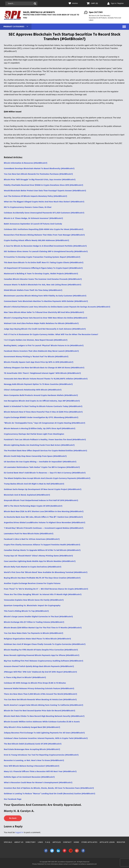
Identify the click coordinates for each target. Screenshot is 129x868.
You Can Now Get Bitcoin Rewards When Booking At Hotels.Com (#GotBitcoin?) (40, 700)
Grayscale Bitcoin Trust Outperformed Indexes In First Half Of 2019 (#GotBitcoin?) (41, 501)
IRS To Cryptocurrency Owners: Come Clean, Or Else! (28, 207)
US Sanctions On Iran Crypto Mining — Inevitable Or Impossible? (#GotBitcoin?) (40, 462)
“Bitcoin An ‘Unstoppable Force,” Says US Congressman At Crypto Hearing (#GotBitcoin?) (45, 423)
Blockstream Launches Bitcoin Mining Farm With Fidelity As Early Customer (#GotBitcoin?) (45, 296)
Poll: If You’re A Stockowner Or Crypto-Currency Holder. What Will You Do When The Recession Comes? (51, 335)
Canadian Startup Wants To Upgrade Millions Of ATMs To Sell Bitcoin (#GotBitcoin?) (42, 550)
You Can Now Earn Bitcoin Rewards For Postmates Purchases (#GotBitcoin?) (38, 174)
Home (77, 842)
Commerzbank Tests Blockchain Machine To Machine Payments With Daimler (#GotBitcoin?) (46, 301)
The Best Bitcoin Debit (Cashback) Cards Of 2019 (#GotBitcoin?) (33, 744)
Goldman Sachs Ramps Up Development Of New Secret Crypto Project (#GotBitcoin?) (43, 489)
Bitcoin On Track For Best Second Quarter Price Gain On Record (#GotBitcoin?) (39, 711)
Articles (57, 842)
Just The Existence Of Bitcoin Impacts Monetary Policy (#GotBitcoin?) (35, 196)
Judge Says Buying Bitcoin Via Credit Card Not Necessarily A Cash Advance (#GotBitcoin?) (45, 329)
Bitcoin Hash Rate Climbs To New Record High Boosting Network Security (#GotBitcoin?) (44, 716)
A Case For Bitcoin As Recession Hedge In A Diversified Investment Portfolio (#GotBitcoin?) (45, 246)
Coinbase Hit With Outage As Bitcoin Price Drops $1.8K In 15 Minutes (35, 683)
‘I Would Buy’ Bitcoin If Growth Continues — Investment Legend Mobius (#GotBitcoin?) (44, 528)
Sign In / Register (117, 3)
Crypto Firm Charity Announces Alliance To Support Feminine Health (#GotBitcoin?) (42, 545)
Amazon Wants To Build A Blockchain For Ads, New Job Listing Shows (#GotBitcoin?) (43, 285)
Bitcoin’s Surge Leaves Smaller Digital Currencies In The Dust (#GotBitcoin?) (38, 617)
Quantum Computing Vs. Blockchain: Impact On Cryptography (32, 606)
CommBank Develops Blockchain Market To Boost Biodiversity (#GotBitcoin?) (39, 169)
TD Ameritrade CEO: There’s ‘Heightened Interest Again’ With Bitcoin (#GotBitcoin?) (42, 373)
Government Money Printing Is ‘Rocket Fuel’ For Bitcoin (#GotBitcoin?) (36, 357)
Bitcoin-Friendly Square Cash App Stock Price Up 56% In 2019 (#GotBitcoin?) (39, 362)
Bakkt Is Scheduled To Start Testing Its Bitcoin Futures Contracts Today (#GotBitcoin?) (43, 406)
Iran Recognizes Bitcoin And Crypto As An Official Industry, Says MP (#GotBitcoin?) (42, 401)
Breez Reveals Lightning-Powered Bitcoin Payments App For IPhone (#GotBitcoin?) (42, 655)
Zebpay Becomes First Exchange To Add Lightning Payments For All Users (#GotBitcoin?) (44, 733)
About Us (19, 842)
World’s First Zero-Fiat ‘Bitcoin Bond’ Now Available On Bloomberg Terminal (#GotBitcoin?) (46, 572)
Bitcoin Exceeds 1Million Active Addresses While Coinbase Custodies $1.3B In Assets (42, 722)
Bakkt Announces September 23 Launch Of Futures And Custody (33, 224)
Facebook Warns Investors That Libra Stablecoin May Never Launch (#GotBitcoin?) (41, 351)
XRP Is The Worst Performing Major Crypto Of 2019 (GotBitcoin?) (33, 506)
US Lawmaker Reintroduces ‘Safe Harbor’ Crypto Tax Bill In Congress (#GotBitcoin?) (42, 467)
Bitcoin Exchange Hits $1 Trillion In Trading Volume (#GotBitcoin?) (34, 622)
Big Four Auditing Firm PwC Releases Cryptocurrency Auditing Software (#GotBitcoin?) (44, 661)
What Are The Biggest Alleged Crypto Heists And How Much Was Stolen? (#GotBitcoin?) (44, 202)
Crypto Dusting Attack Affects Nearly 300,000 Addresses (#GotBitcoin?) (36, 241)
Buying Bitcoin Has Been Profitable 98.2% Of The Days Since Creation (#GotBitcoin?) (42, 578)
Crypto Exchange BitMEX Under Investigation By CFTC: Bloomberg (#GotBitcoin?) (41, 418)
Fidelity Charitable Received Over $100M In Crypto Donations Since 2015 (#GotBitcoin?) (44, 185)
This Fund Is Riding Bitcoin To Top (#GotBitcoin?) (26, 611)
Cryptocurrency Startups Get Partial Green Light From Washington (34, 434)
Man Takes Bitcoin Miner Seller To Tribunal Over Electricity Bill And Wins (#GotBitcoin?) (44, 312)
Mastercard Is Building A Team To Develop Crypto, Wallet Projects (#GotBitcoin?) (41, 274)
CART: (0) (94, 4)
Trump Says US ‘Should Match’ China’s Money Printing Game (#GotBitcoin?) (38, 556)
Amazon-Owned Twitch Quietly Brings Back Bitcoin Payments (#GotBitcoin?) (39, 666)
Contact (67, 842)
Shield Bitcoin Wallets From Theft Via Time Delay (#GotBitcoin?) (33, 290)
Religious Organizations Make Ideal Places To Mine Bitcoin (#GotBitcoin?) (37, 639)
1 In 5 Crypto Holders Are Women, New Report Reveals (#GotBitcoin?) (36, 340)
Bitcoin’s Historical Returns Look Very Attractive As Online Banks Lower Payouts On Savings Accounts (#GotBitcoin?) (57, 307)
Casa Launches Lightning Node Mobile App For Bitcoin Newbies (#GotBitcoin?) (40, 561)
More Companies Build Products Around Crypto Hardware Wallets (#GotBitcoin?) (41, 395)
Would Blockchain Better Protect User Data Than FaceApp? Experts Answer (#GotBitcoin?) (45, 191)
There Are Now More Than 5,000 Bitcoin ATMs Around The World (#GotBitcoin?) (40, 694)
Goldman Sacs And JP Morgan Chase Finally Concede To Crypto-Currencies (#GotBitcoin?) (45, 644)
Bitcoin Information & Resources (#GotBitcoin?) (26, 163)
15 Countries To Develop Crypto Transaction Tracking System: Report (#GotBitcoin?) (42, 257)
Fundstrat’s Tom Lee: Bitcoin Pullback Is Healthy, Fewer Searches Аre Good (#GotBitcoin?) (45, 440)
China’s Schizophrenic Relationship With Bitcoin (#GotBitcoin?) (33, 390)
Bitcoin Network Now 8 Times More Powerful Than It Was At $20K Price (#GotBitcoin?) (43, 412)
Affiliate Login (107, 842)
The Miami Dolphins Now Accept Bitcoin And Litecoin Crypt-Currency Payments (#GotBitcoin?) (47, 478)
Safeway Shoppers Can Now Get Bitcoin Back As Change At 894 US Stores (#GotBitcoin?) (44, 368)
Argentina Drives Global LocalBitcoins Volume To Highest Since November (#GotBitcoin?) (45, 523)
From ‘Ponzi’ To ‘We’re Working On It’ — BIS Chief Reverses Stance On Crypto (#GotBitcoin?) (46, 589)
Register (121, 842)
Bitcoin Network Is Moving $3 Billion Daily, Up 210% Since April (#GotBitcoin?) (40, 429)
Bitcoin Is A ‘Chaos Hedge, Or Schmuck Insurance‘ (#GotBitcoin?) (33, 218)
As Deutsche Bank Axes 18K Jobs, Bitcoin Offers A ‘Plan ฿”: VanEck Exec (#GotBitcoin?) (43, 517)
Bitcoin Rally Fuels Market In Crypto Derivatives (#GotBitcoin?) (33, 567)
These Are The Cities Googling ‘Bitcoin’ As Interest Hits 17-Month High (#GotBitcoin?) (43, 595)
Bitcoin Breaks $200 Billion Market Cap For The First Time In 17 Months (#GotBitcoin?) (43, 628)
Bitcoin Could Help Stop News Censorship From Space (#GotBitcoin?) (35, 456)
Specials (8, 842)
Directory (31, 842)
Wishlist (75, 4)
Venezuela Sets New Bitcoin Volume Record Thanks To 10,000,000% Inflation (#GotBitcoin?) (46, 379)
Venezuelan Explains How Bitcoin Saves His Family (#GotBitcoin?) (34, 600)
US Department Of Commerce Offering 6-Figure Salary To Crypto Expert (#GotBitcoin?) (43, 268)
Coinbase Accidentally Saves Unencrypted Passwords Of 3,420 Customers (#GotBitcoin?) (44, 213)
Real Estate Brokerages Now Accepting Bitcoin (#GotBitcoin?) (32, 749)
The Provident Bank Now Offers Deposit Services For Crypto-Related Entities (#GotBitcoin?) (45, 451)
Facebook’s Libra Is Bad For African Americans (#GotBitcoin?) (32, 539)
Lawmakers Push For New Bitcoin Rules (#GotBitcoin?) (29, 534)
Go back (13, 818)
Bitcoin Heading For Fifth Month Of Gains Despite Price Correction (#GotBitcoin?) (41, 650)
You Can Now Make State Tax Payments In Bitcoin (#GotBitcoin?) (34, 633)
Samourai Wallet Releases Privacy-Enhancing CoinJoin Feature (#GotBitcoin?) (39, 689)
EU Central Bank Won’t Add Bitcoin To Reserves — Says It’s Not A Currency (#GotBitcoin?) (45, 473)
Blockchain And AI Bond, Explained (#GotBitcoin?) (27, 495)
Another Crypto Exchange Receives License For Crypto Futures (32, 583)
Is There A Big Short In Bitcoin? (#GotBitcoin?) (25, 678)
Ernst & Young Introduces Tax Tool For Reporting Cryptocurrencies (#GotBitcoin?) (41, 755)
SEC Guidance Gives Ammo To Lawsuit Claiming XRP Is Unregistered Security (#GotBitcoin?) (46, 252)
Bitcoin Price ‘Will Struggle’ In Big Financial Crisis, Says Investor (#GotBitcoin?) (40, 180)
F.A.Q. (48, 842)
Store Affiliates (89, 842)
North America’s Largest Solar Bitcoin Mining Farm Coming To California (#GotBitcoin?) (44, 705)
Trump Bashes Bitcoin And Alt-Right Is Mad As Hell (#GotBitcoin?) (34, 484)
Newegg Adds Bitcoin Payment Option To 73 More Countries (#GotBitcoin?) (38, 384)
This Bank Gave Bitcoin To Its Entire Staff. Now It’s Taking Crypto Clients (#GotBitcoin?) (44, 263)
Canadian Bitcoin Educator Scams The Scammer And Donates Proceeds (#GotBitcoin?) (43, 279)
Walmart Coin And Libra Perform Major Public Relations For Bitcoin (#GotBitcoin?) (41, 323)
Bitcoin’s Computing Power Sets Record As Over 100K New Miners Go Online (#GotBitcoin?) (46, 318)
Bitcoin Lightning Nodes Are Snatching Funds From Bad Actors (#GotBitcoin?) (39, 445)
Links (41, 842)
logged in (19, 833)
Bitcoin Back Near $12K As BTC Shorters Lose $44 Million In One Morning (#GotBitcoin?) (44, 512)
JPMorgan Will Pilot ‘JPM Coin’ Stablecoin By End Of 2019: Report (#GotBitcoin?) (40, 672)
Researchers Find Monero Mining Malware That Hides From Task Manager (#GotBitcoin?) (44, 235)
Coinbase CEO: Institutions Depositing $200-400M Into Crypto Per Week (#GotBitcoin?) (44, 229)
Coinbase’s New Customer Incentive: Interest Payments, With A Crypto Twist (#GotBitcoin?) (46, 738)
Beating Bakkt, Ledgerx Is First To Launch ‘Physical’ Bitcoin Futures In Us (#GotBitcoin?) (44, 346)
